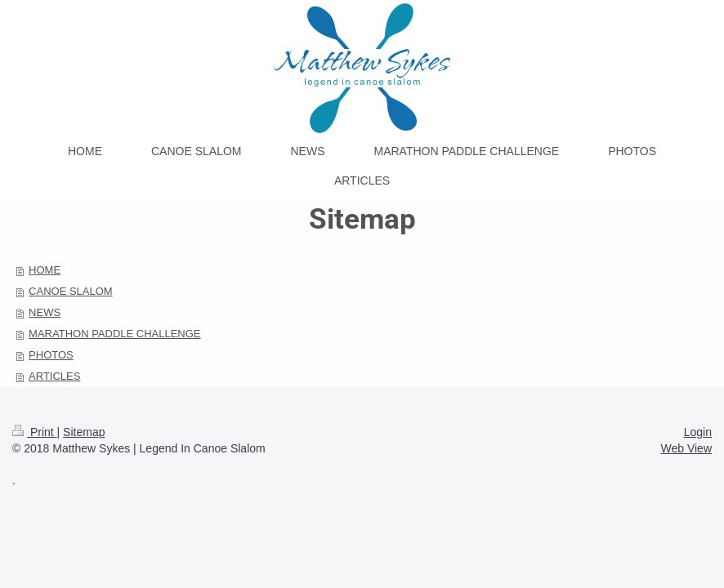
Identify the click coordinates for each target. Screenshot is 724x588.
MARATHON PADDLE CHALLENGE (114, 334)
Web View (686, 448)
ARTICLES (54, 376)
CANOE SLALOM (71, 291)
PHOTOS (51, 355)
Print (35, 432)
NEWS (45, 312)
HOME (45, 270)
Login (698, 432)
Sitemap (84, 432)
